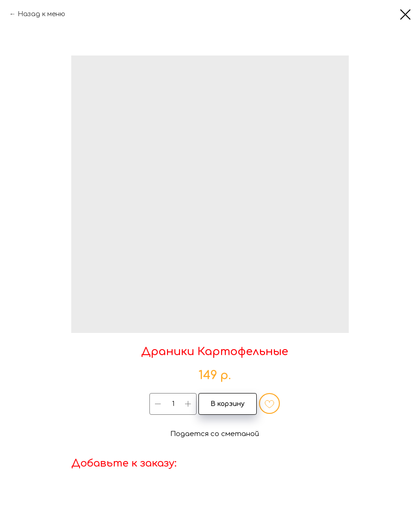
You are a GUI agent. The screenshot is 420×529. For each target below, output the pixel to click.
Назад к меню (41, 14)
